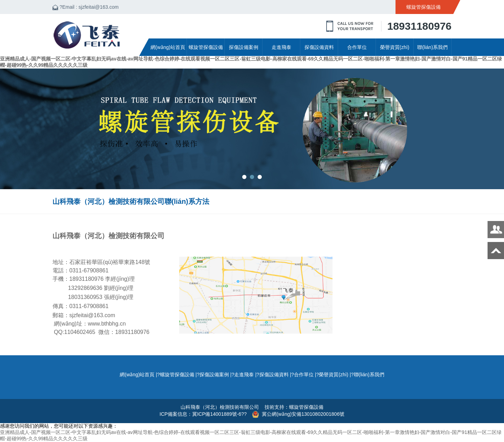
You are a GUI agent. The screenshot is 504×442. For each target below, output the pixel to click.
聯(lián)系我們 (432, 47)
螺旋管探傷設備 (206, 47)
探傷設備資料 (319, 47)
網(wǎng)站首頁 (168, 47)
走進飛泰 (281, 47)
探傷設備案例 (244, 47)
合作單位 (357, 47)
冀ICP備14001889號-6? (218, 414)
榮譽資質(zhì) (395, 47)
